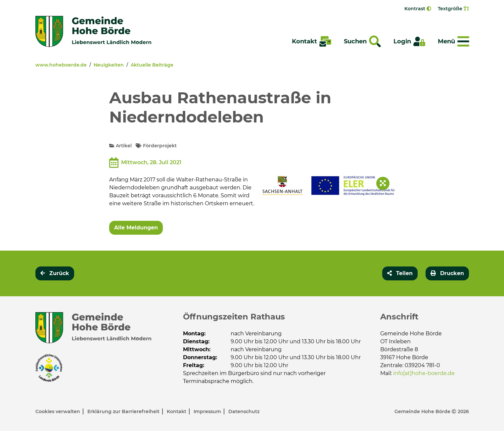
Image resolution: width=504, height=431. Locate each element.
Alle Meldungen (136, 228)
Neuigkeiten (109, 65)
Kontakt (177, 411)
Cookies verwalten (58, 411)
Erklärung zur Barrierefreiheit (124, 411)
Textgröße (453, 9)
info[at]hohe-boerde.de (424, 373)
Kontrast (418, 9)
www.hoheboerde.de (61, 65)
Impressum (208, 411)
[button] (400, 273)
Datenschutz (244, 411)
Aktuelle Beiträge (152, 65)
